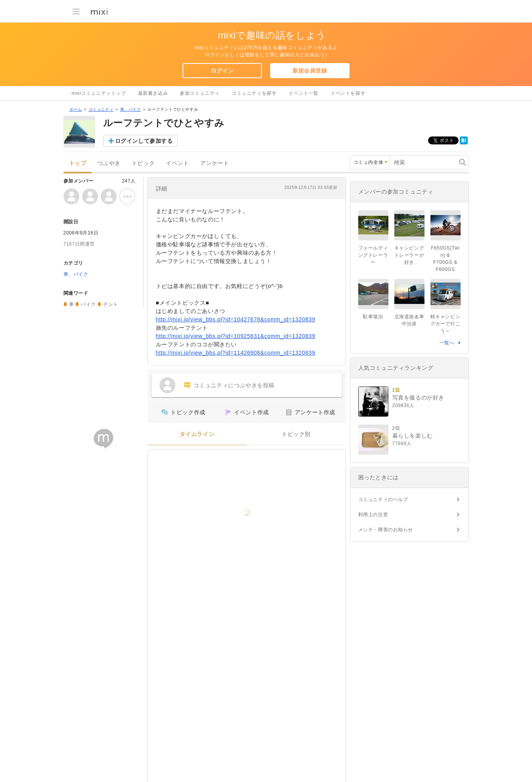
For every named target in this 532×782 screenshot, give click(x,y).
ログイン (222, 71)
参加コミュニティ (200, 93)
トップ (78, 163)
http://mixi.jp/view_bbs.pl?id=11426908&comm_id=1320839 (236, 353)
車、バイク (131, 109)
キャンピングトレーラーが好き (409, 255)
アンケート (215, 163)
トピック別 (296, 434)
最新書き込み (153, 93)
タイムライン (197, 434)
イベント (177, 163)
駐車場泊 (373, 317)
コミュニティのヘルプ (383, 500)
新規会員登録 (310, 71)
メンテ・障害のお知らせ (386, 530)
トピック (143, 163)
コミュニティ (101, 109)
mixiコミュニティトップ (99, 93)
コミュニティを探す (254, 93)
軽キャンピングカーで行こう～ (446, 324)
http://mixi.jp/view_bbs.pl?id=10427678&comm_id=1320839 (236, 319)
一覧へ (447, 343)
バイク (88, 304)
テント (111, 304)
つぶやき (109, 163)
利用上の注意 (373, 515)
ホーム (76, 109)
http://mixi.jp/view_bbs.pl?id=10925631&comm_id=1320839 (236, 336)
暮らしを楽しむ (413, 436)
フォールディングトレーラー (373, 255)
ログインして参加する (144, 141)
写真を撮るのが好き (418, 398)
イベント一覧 (303, 93)
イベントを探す (348, 93)
